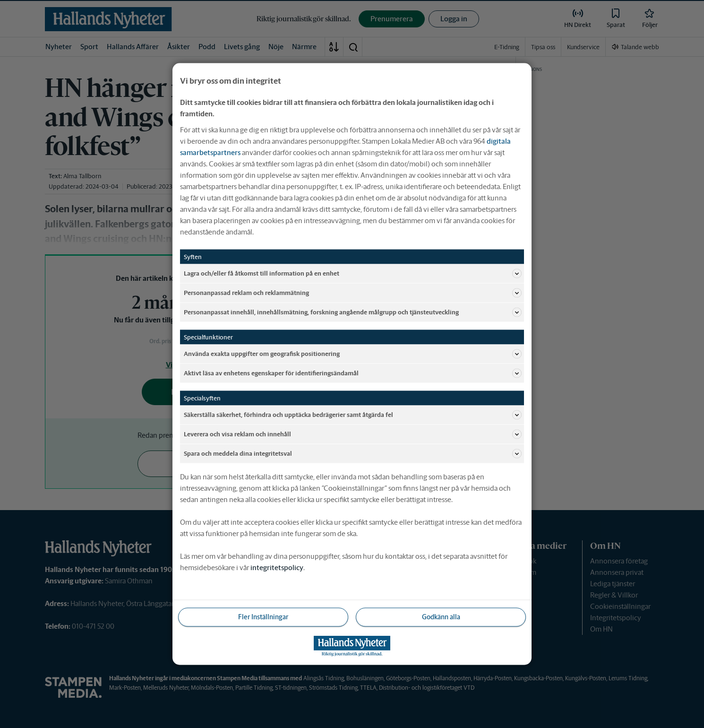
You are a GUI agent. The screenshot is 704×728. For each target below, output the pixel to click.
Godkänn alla (441, 617)
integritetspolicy (277, 568)
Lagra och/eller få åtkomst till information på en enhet (353, 274)
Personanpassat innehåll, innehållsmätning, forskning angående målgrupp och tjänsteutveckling (353, 312)
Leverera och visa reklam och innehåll (353, 434)
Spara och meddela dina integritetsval (353, 454)
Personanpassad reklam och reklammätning (353, 293)
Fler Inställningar (263, 617)
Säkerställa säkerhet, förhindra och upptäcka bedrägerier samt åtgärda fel (353, 415)
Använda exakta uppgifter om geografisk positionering (353, 354)
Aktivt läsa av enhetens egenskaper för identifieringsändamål (353, 373)
